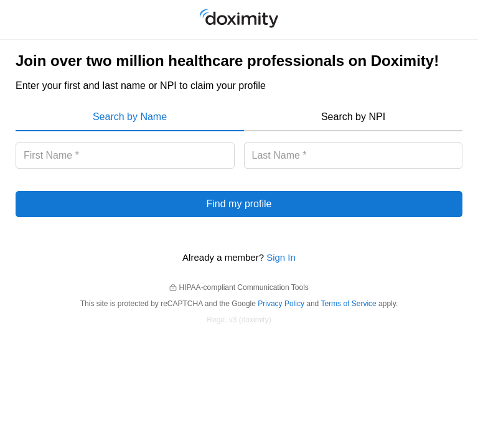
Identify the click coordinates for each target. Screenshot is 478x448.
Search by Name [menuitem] (130, 117)
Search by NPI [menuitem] (353, 117)
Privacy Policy (281, 304)
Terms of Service (348, 304)
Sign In (281, 257)
